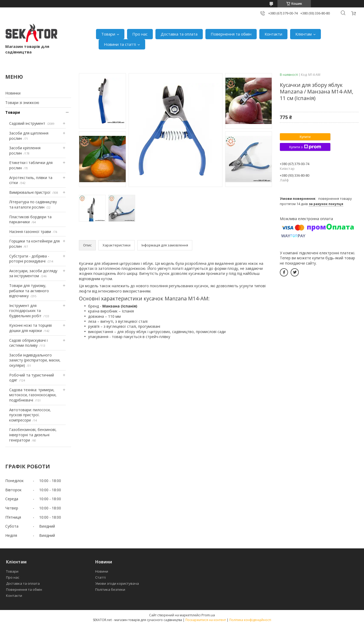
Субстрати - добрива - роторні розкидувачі (29, 259)
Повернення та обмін (231, 34)
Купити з (305, 147)
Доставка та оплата (179, 34)
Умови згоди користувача (117, 583)
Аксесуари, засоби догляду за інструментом (33, 273)
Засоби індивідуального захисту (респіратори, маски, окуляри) (35, 360)
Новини (102, 571)
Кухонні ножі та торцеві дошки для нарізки (31, 328)
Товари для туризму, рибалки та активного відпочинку (29, 291)
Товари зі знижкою (22, 103)
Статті (100, 577)
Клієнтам (304, 34)
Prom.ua (208, 615)
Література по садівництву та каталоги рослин (33, 204)
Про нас (140, 34)
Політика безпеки (110, 589)
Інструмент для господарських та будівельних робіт (25, 311)
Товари (108, 34)
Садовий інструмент (27, 123)
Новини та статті (120, 44)
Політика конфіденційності (250, 620)
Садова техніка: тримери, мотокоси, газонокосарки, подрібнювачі (33, 395)
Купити (305, 137)
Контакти (273, 34)
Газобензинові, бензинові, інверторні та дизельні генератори (33, 435)
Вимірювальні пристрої (30, 192)
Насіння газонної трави (30, 232)
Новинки (13, 93)
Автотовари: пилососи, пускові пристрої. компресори (30, 415)
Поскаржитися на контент (206, 620)
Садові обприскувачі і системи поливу (28, 343)
